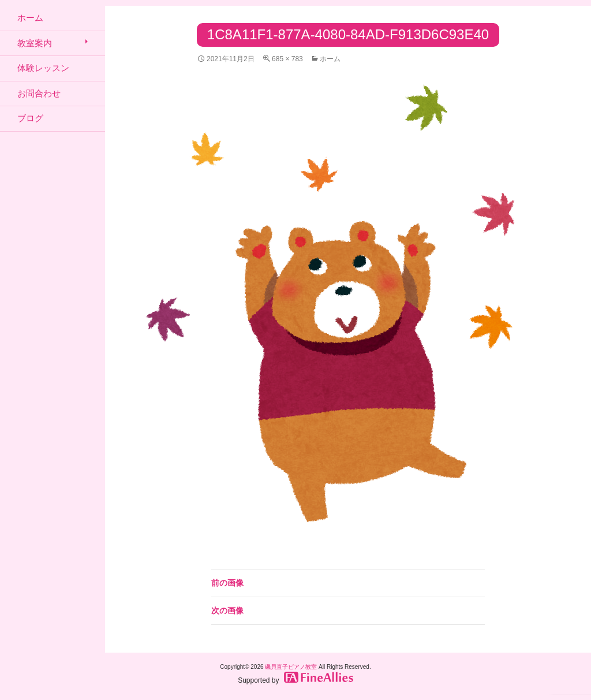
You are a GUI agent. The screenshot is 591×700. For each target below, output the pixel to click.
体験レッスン (43, 68)
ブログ (30, 118)
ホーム (330, 59)
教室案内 (35, 43)
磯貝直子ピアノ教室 (291, 667)
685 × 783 (287, 59)
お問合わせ (39, 93)
